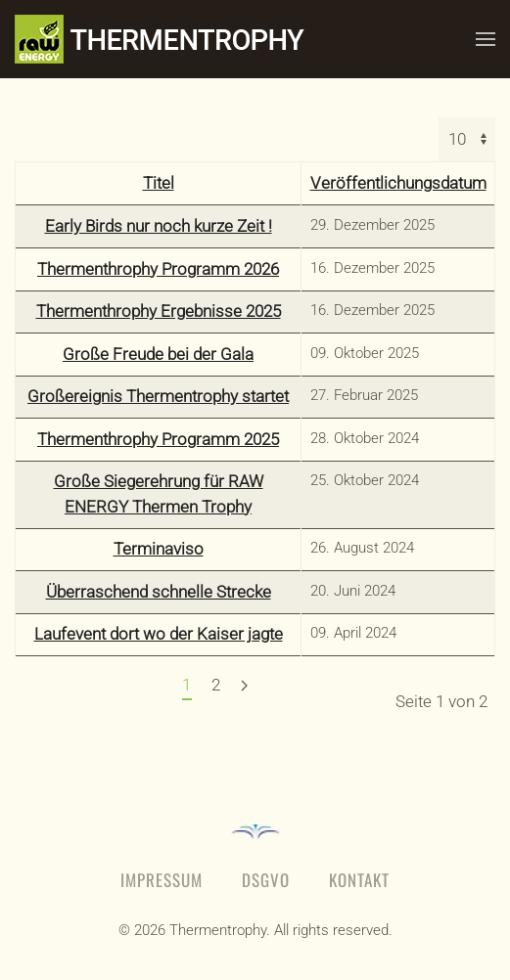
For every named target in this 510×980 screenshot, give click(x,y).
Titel (159, 183)
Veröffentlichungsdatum (398, 183)
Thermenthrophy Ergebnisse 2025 (159, 311)
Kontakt (359, 880)
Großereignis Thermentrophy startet (158, 396)
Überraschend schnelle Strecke (159, 592)
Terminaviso (159, 549)
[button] (486, 39)
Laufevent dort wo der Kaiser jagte (159, 634)
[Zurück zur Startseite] (181, 39)
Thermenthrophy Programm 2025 (158, 439)
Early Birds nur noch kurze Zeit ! (159, 226)
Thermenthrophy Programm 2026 (158, 269)
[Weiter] (244, 687)
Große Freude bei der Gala (158, 354)
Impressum (162, 880)
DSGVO (266, 880)
